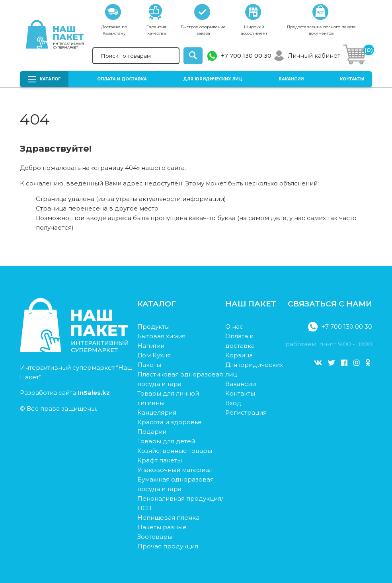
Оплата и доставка (122, 79)
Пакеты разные (162, 527)
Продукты (153, 327)
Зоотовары (155, 537)
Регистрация (246, 412)
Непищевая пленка (168, 518)
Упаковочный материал (175, 470)
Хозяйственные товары (175, 451)
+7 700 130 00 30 (246, 56)
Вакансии (291, 79)
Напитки (151, 346)
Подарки (152, 432)
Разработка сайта (65, 393)
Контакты (352, 79)
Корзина (239, 355)
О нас (234, 327)
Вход (233, 403)
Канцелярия (157, 412)
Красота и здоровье (170, 422)
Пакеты (149, 365)
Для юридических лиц (213, 79)
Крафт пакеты (160, 460)
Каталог (44, 79)
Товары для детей (166, 441)
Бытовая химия (161, 336)
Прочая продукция (168, 546)
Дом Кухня (154, 355)
